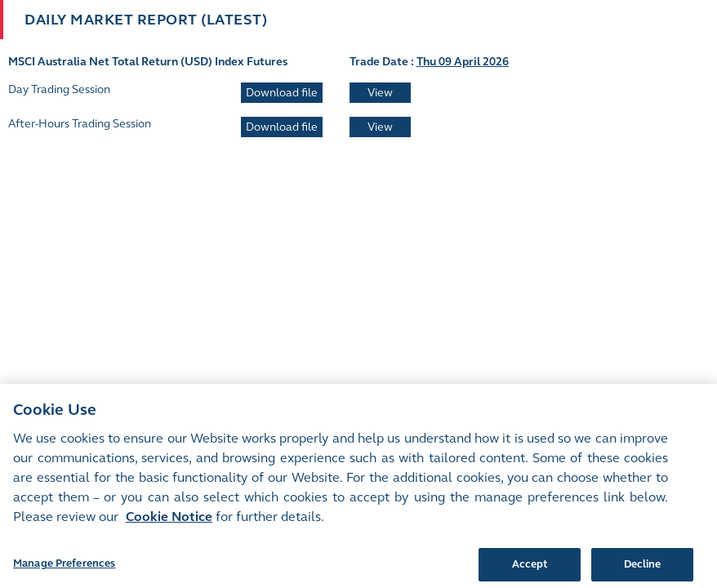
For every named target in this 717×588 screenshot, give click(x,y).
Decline (643, 570)
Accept (530, 570)
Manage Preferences (64, 569)
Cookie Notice (169, 522)
